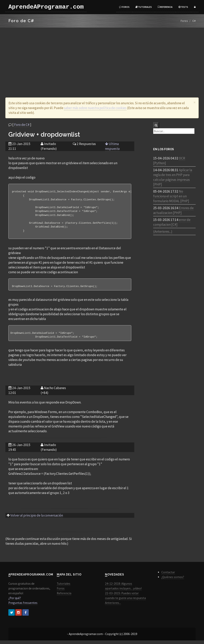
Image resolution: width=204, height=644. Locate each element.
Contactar (168, 576)
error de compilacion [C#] (172, 222)
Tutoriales (144, 7)
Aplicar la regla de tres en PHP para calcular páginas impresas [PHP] (173, 177)
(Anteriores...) (163, 232)
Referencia (165, 7)
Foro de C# (22, 125)
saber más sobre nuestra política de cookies (95, 108)
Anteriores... (113, 606)
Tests (183, 7)
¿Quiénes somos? (173, 581)
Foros (124, 7)
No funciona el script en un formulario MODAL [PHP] (171, 196)
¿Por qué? (15, 602)
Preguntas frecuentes (23, 606)
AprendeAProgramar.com (46, 7)
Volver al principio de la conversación (37, 519)
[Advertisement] (102, 58)
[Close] (195, 102)
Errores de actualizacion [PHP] (173, 210)
